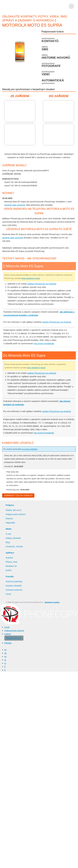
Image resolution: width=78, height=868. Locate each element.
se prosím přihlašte (33, 449)
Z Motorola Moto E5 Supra (20, 111)
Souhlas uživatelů (14, 586)
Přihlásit (8, 643)
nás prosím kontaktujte (45, 343)
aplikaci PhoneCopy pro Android (43, 284)
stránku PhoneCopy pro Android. (59, 322)
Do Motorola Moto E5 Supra (59, 111)
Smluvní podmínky (14, 582)
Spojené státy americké (15, 205)
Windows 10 (11, 566)
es (5, 657)
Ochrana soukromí (14, 590)
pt (5, 660)
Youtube (19, 547)
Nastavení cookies (51, 603)
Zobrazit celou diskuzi (18, 496)
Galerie (8, 634)
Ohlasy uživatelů (13, 538)
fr (5, 667)
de (5, 653)
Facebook (10, 547)
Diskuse (9, 519)
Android (9, 558)
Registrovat (13, 638)
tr (5, 670)
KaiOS (8, 571)
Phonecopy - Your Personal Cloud (18, 6)
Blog (8, 543)
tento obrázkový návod (44, 278)
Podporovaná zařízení (16, 515)
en (5, 650)
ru (5, 664)
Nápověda (10, 523)
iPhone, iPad (11, 562)
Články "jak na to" (14, 510)
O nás (8, 534)
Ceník (8, 594)
